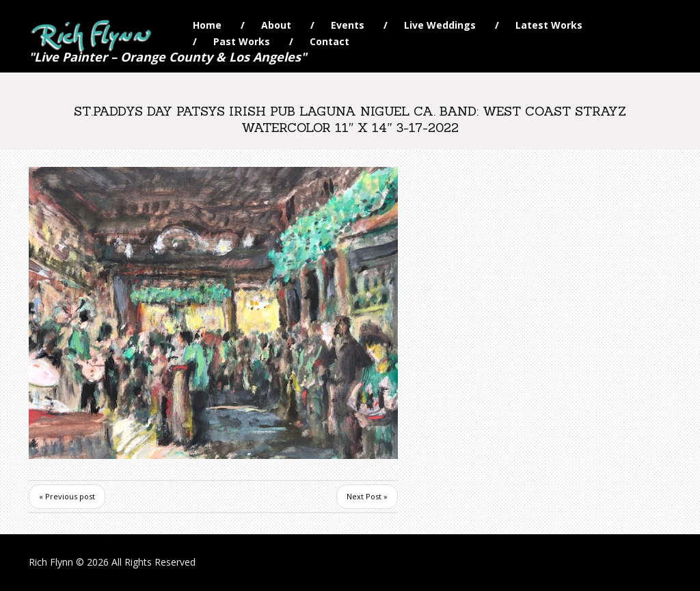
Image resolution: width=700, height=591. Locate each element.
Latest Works (549, 25)
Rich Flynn (51, 562)
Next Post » (367, 496)
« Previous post (67, 496)
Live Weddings (440, 25)
